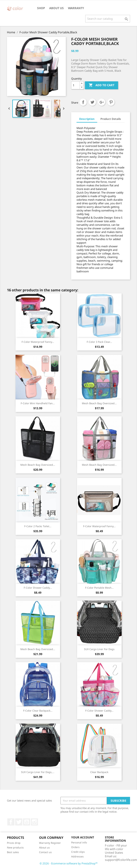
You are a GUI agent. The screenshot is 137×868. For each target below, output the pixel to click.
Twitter (19, 822)
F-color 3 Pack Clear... (99, 342)
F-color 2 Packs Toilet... (38, 526)
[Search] (108, 19)
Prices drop (14, 843)
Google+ (102, 102)
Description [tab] (87, 119)
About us (56, 8)
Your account (83, 837)
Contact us (45, 852)
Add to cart (102, 85)
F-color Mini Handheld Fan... (38, 403)
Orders (75, 847)
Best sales (13, 852)
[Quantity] (75, 85)
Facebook (11, 822)
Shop (41, 8)
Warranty (76, 8)
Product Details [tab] (111, 119)
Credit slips (78, 852)
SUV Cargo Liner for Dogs (99, 649)
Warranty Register (50, 843)
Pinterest (111, 102)
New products (15, 847)
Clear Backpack (99, 772)
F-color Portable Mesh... (99, 588)
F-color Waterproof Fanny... (38, 342)
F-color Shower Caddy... (38, 588)
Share (83, 102)
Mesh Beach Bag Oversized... (99, 403)
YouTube (27, 822)
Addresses (77, 856)
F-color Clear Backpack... (38, 711)
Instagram (34, 822)
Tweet (92, 102)
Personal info (79, 842)
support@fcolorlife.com (121, 860)
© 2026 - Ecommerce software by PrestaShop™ (69, 863)
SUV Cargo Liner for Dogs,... (38, 772)
